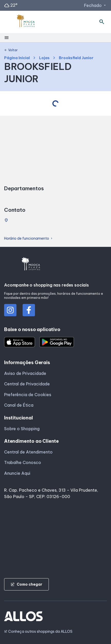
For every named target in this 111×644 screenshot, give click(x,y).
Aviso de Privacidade (25, 373)
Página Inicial (17, 58)
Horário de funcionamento (29, 239)
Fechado (95, 5)
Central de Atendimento (28, 452)
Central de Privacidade (27, 384)
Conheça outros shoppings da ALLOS (38, 632)
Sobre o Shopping (22, 429)
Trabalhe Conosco (23, 462)
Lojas (44, 58)
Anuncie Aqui (17, 473)
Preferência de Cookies (28, 395)
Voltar (11, 50)
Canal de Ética (19, 405)
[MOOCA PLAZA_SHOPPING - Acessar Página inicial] (26, 22)
